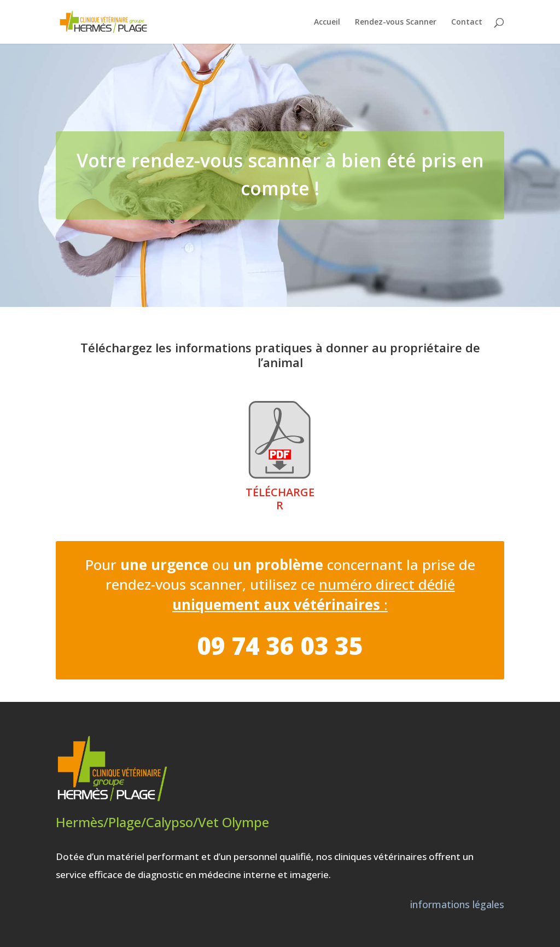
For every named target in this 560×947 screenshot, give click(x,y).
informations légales (457, 904)
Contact (467, 22)
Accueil (327, 22)
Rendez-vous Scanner (396, 22)
